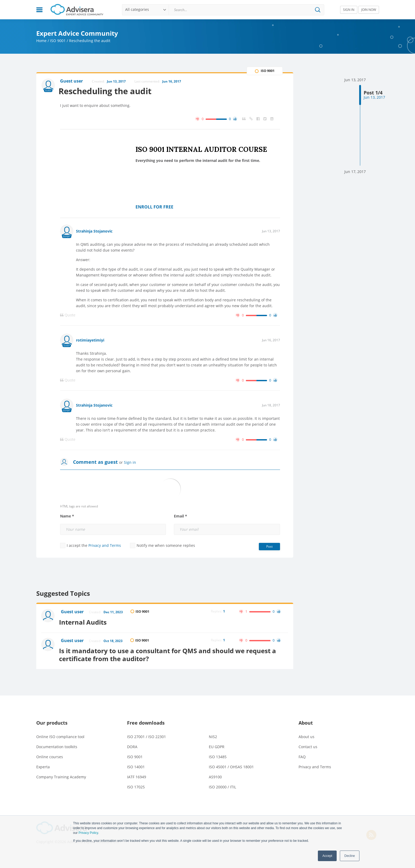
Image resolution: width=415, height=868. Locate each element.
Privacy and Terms (105, 546)
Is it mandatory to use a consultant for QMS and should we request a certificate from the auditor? (170, 653)
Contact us (308, 745)
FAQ (302, 755)
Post (269, 547)
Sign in (130, 463)
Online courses (50, 755)
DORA (132, 745)
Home (41, 41)
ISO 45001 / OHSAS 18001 (231, 765)
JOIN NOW (369, 10)
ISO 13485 (218, 755)
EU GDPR (217, 745)
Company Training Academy (61, 775)
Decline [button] (350, 856)
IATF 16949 (137, 775)
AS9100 (215, 775)
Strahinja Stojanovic (94, 231)
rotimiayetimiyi (90, 340)
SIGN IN (349, 10)
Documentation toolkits (57, 745)
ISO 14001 (136, 765)
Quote (68, 315)
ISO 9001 (58, 41)
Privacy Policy (88, 833)
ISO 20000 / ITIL (222, 785)
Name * (67, 516)
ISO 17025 (136, 785)
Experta (43, 765)
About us (306, 735)
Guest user (73, 612)
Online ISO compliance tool (60, 735)
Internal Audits (85, 621)
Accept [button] (327, 856)
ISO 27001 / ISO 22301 (146, 735)
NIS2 (213, 735)
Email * (181, 516)
